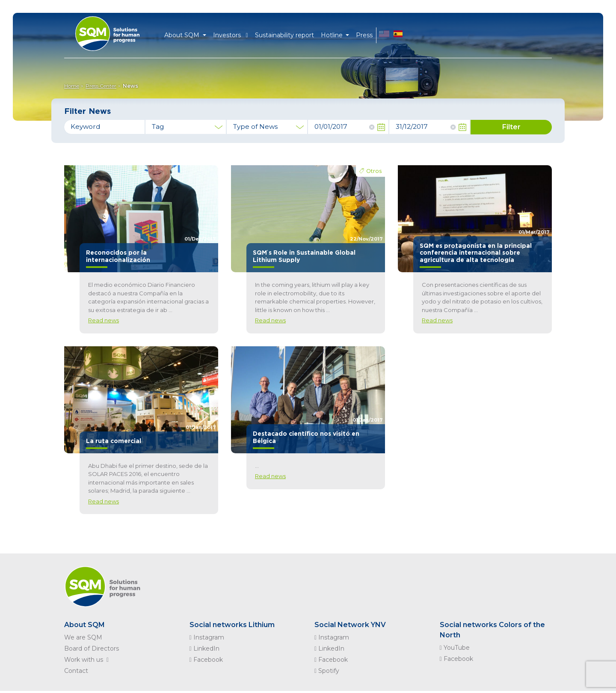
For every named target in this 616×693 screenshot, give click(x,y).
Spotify (327, 671)
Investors (231, 35)
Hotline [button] (333, 35)
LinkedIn (204, 648)
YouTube (455, 648)
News (130, 86)
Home (72, 86)
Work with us (88, 660)
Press (364, 35)
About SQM (84, 625)
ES (398, 35)
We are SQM (83, 637)
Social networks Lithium (232, 625)
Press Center (101, 86)
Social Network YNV (350, 625)
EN (384, 35)
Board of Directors (92, 648)
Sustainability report (284, 35)
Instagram (207, 637)
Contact (76, 671)
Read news (104, 320)
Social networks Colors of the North (492, 630)
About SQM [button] (183, 35)
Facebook (206, 660)
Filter (511, 127)
